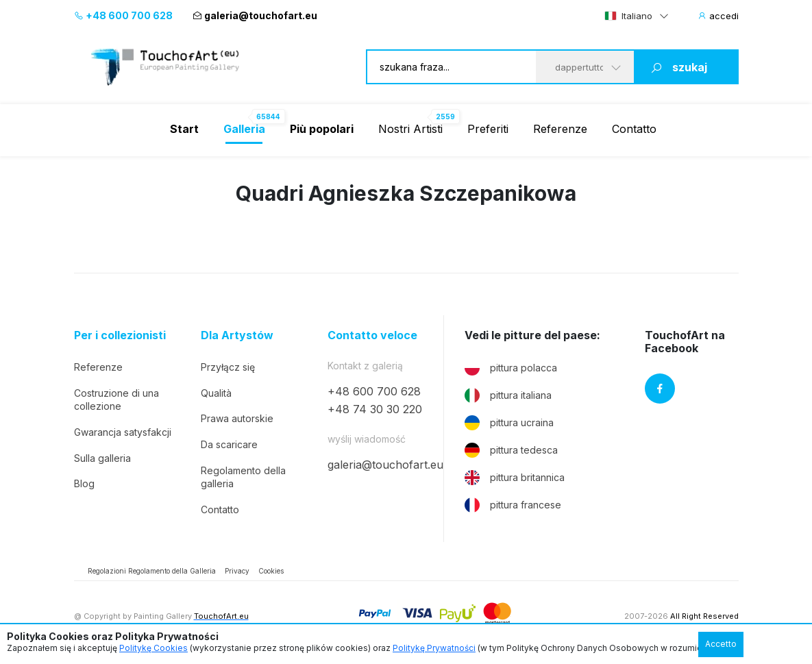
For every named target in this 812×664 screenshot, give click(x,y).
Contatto (634, 129)
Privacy (237, 571)
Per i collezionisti (120, 335)
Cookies (271, 571)
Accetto (721, 644)
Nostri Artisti (410, 129)
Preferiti (488, 129)
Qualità (216, 393)
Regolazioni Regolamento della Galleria (152, 571)
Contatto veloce (372, 335)
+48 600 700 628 (123, 15)
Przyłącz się (228, 367)
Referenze (560, 129)
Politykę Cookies (153, 648)
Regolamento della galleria (243, 477)
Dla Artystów (237, 335)
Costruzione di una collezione (116, 400)
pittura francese (513, 505)
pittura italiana (508, 395)
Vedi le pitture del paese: (532, 335)
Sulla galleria (102, 458)
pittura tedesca (511, 450)
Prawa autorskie (237, 418)
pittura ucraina (509, 423)
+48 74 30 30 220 (375, 409)
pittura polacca (511, 368)
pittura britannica (515, 478)
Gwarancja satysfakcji (123, 432)
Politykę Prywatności (434, 648)
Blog (84, 483)
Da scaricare (229, 444)
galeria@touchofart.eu (255, 15)
